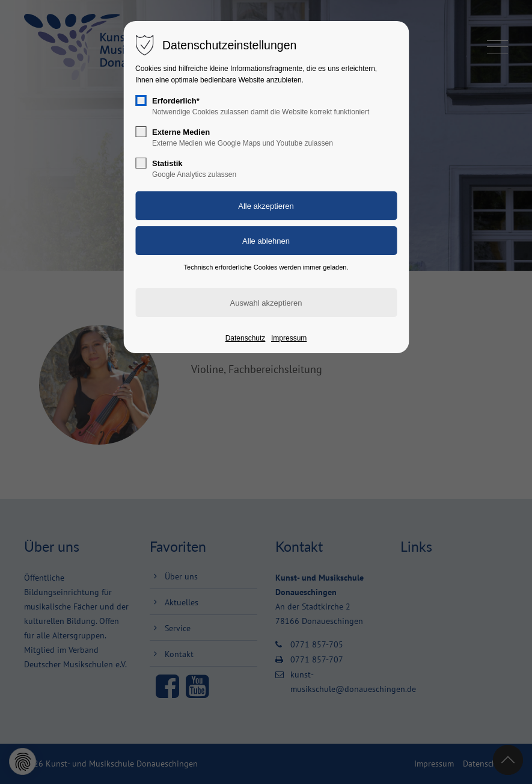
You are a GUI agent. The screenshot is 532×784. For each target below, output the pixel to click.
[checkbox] (141, 100)
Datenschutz (246, 338)
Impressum (289, 338)
